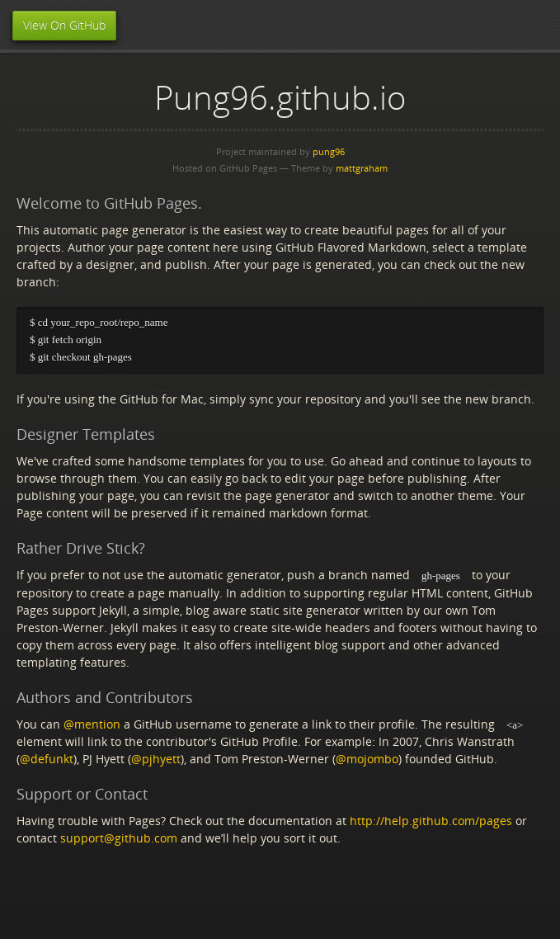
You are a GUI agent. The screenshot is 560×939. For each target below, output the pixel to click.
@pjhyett (156, 760)
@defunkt (47, 760)
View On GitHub (64, 25)
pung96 (329, 151)
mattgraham (362, 168)
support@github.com (119, 840)
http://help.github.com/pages (431, 822)
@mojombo (367, 760)
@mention (92, 725)
